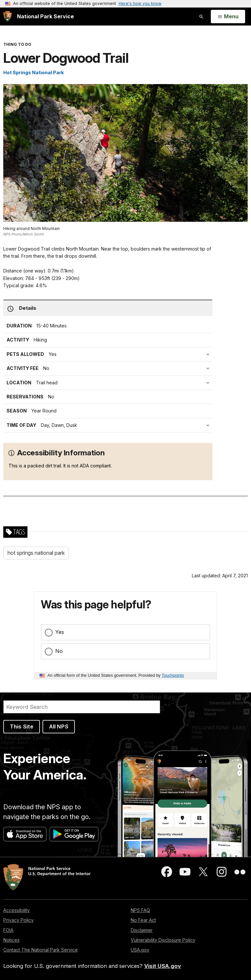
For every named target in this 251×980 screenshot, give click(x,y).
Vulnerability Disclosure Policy (163, 940)
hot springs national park (36, 553)
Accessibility (17, 910)
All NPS (59, 726)
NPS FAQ (140, 910)
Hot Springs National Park (33, 72)
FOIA (8, 930)
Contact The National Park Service (41, 950)
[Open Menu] (228, 17)
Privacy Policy (18, 920)
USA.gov (140, 950)
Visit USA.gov (163, 966)
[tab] (109, 368)
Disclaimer (142, 930)
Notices (11, 940)
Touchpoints (173, 675)
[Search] (82, 707)
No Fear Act (143, 920)
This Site (22, 726)
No (59, 651)
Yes (60, 632)
